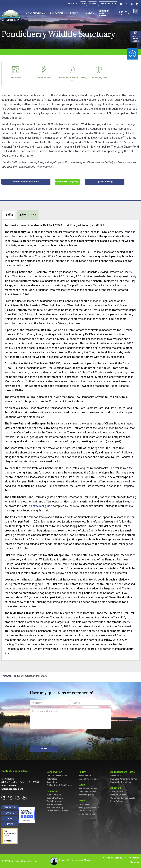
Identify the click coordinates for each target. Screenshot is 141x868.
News (82, 801)
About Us (116, 788)
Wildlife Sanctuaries (88, 788)
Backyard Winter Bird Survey (124, 779)
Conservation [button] (36, 13)
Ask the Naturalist (55, 804)
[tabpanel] (70, 440)
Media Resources (87, 814)
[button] (136, 11)
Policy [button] (75, 13)
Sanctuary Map (100, 78)
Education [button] (58, 13)
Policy (83, 772)
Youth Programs (54, 801)
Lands (83, 785)
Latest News (84, 804)
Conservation (55, 772)
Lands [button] (90, 13)
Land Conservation (87, 792)
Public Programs (55, 795)
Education (53, 791)
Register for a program (136, 39)
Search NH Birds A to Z (121, 782)
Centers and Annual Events (123, 798)
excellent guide (42, 506)
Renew (93, 4)
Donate (72, 4)
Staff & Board (117, 792)
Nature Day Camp (55, 798)
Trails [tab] (8, 215)
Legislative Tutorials (88, 779)
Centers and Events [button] (107, 13)
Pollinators (52, 779)
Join (83, 4)
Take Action (108, 4)
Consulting (52, 782)
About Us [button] (124, 13)
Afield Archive (85, 811)
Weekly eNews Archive (89, 808)
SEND (44, 749)
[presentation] (51, 738)
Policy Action (85, 776)
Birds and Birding (55, 808)
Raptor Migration (86, 795)
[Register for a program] (136, 33)
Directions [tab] (28, 215)
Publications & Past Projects (60, 785)
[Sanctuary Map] (100, 70)
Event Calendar (117, 801)
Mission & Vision (118, 795)
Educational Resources (57, 811)
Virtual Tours (116, 776)
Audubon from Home (123, 772)
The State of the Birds (57, 776)
